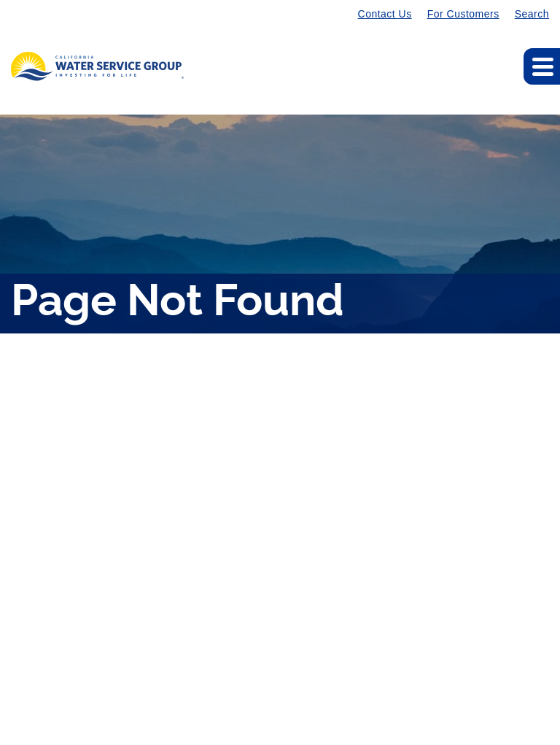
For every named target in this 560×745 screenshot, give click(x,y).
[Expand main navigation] (542, 66)
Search (532, 14)
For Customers (463, 14)
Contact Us (385, 14)
